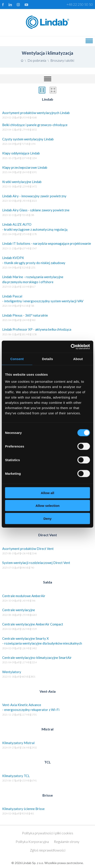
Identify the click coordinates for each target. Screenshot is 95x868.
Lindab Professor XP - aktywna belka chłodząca (47, 332)
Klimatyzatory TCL (47, 778)
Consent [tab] (17, 359)
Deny (48, 518)
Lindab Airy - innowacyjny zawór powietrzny (47, 199)
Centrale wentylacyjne (47, 613)
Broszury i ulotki (62, 60)
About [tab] (78, 359)
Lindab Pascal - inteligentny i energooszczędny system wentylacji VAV (47, 301)
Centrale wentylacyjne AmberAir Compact (47, 627)
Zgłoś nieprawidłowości (48, 850)
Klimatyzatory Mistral (47, 746)
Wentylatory (47, 675)
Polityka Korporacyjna (32, 842)
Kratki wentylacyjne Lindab (47, 184)
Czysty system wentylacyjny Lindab (47, 142)
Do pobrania (37, 60)
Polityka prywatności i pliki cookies (48, 833)
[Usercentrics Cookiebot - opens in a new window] (71, 347)
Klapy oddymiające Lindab (47, 156)
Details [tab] (47, 359)
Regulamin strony (67, 842)
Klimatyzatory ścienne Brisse (47, 811)
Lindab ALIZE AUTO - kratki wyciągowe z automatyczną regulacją (47, 229)
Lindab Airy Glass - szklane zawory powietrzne (47, 213)
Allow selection (47, 506)
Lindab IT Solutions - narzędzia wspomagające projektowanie (47, 246)
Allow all (48, 493)
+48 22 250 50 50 (80, 4)
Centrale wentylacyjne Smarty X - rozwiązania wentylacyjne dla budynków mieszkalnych (47, 644)
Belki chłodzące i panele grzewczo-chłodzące (47, 128)
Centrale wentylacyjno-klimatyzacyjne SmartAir (47, 660)
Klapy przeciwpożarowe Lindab (47, 170)
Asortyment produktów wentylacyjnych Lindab (47, 115)
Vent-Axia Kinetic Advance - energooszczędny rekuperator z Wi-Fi (47, 710)
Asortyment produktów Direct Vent (47, 551)
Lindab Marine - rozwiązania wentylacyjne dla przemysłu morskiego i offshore (47, 282)
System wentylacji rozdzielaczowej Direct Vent (47, 565)
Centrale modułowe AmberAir (47, 599)
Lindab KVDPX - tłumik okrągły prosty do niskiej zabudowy (47, 263)
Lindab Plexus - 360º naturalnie (47, 318)
